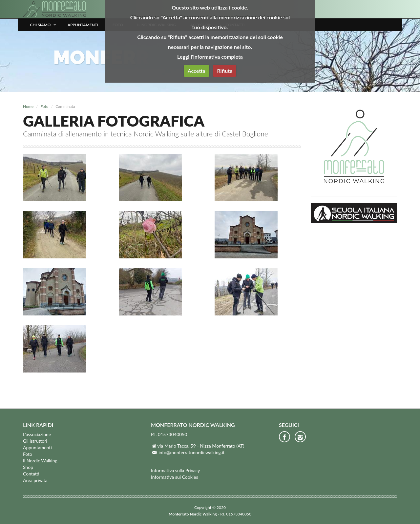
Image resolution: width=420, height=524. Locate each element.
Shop (28, 467)
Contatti (31, 474)
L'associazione (37, 434)
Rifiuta (225, 71)
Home (28, 106)
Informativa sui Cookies (175, 477)
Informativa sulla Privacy (176, 470)
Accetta (197, 71)
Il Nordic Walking (40, 461)
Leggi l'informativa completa (210, 57)
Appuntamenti (83, 25)
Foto (45, 106)
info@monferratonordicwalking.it (191, 452)
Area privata (35, 480)
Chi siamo (41, 25)
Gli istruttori (35, 441)
